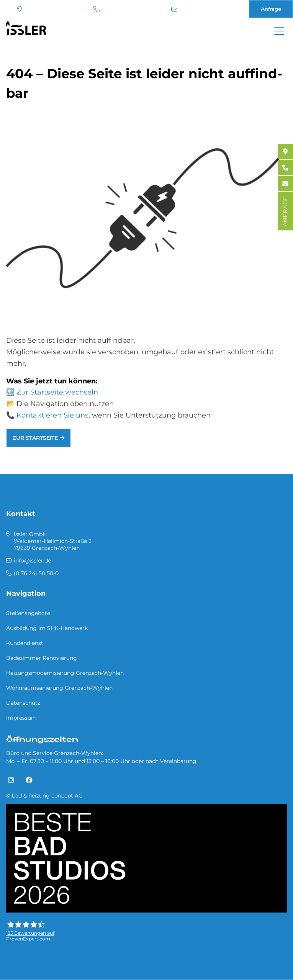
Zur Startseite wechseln (57, 392)
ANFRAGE (285, 211)
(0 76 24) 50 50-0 (97, 9)
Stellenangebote (28, 613)
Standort (20, 9)
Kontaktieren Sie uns (52, 415)
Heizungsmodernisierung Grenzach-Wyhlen (65, 673)
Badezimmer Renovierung (42, 658)
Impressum (21, 718)
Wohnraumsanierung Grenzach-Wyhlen (59, 688)
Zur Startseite (35, 438)
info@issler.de (174, 9)
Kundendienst (25, 643)
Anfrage (271, 9)
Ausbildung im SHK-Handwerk (47, 628)
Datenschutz (23, 703)
